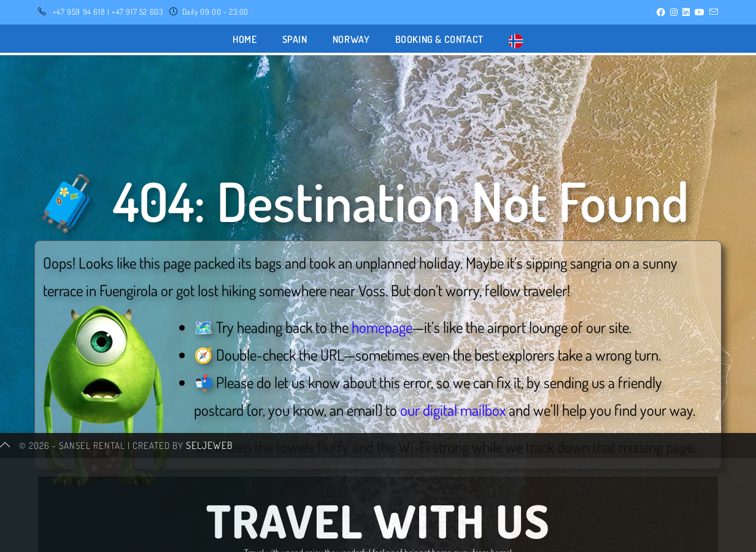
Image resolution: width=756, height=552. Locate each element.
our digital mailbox (453, 410)
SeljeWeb (210, 540)
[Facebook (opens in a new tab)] (661, 12)
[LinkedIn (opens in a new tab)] (686, 12)
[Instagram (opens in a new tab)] (674, 12)
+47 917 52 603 (137, 12)
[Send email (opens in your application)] (712, 12)
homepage (382, 327)
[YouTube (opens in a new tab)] (700, 12)
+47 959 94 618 (79, 12)
